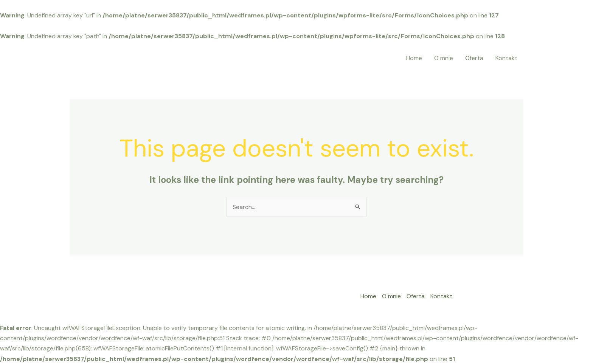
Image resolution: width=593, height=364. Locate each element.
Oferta (474, 58)
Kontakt (506, 58)
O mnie (444, 58)
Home (414, 58)
